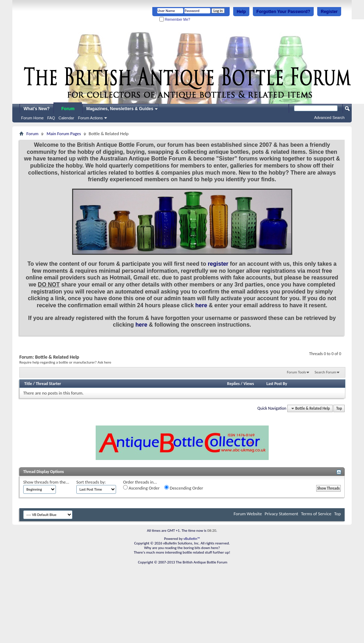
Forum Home (32, 118)
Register (329, 12)
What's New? (37, 109)
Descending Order (184, 488)
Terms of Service (316, 514)
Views (249, 384)
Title (28, 384)
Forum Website (248, 514)
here (201, 305)
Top (339, 408)
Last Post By (277, 384)
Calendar (66, 118)
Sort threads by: (91, 482)
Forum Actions (90, 118)
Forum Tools (296, 372)
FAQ (51, 118)
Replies (234, 384)
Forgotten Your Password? (283, 12)
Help (241, 12)
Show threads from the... (46, 482)
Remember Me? (175, 20)
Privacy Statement (282, 514)
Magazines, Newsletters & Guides (120, 109)
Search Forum (326, 372)
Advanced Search (329, 118)
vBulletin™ (192, 539)
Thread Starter (49, 384)
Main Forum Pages (64, 134)
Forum (68, 109)
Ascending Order (141, 488)
